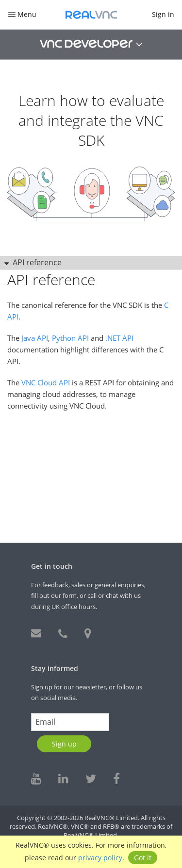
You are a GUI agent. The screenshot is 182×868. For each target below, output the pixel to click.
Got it (143, 858)
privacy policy (100, 858)
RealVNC (91, 15)
